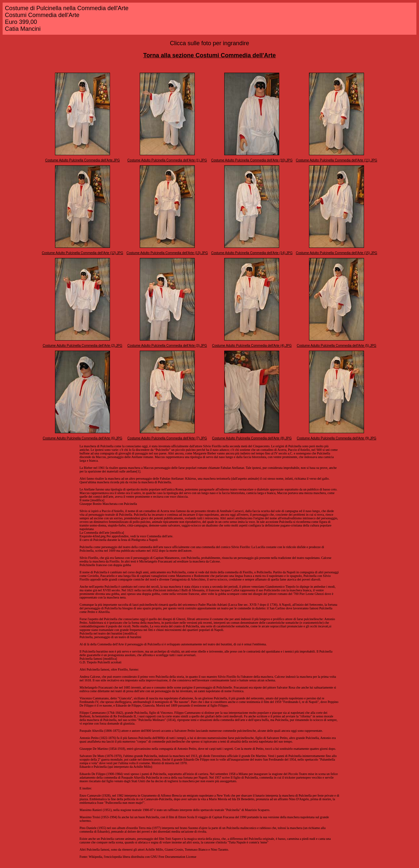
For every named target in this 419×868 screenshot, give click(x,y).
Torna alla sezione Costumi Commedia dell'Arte (209, 55)
